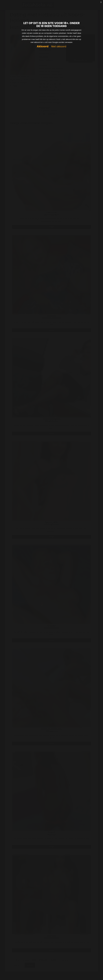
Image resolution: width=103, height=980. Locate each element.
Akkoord (43, 46)
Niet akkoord (59, 47)
